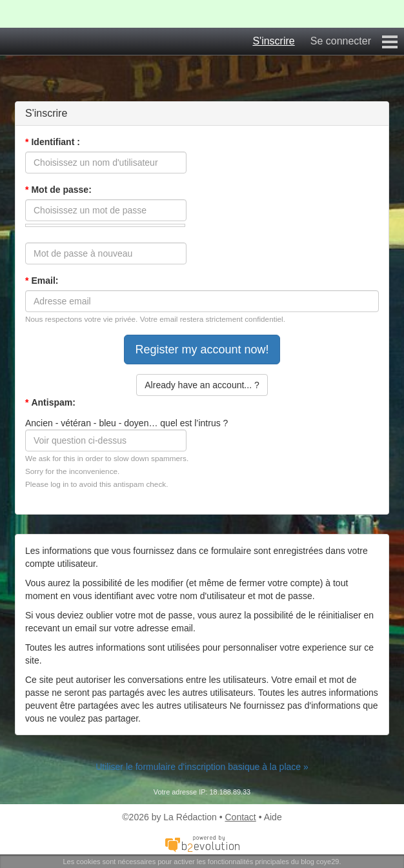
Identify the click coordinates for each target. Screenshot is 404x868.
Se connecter (341, 41)
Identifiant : (53, 142)
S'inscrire (273, 41)
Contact (241, 817)
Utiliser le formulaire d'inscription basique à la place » (202, 767)
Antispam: (50, 402)
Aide (273, 817)
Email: (42, 281)
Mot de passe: (58, 190)
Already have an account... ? (202, 385)
